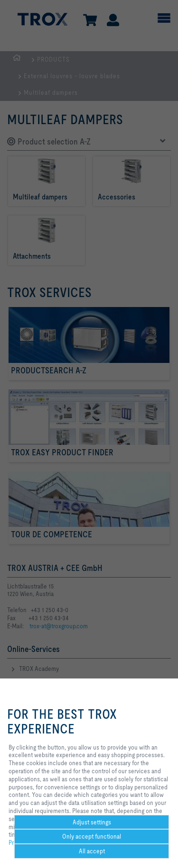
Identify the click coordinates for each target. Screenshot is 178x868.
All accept (92, 851)
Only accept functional (92, 836)
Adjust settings (92, 822)
